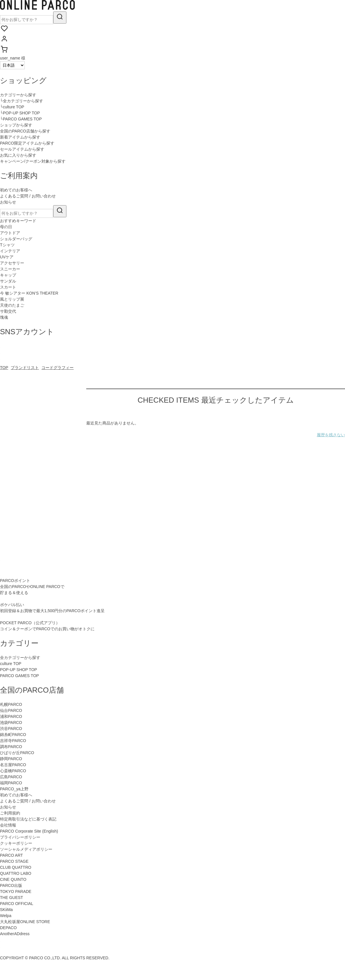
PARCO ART (11, 855)
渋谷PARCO (11, 729)
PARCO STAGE (14, 861)
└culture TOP (12, 107)
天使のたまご (12, 305)
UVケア (7, 257)
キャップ (8, 275)
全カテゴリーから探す (20, 658)
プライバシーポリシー (20, 837)
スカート (8, 287)
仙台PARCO (11, 710)
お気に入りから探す (18, 155)
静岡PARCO (11, 759)
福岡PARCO (11, 783)
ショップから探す (16, 125)
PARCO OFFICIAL (17, 904)
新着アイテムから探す (20, 137)
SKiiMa (6, 910)
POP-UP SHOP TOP (19, 670)
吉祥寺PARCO (13, 741)
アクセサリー (12, 263)
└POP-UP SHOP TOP (20, 113)
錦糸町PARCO (13, 735)
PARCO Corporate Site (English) (29, 831)
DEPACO (8, 928)
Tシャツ (7, 245)
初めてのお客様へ (16, 190)
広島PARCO (11, 777)
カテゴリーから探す (18, 95)
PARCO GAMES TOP (19, 676)
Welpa (6, 916)
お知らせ (8, 202)
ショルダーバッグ (16, 239)
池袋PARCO (11, 722)
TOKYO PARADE (16, 891)
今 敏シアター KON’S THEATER (29, 293)
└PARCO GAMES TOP (21, 119)
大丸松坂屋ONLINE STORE (25, 922)
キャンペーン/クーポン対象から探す (33, 161)
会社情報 (8, 825)
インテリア (10, 251)
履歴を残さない (331, 435)
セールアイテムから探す (22, 149)
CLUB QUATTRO (16, 867)
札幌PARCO (11, 704)
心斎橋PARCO (13, 771)
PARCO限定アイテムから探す (27, 143)
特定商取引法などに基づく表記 (28, 819)
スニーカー (10, 269)
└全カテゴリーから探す (22, 101)
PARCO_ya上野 (14, 789)
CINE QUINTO (13, 879)
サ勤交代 (8, 311)
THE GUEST (11, 898)
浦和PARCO (11, 716)
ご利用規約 (10, 813)
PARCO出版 (11, 885)
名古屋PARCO (13, 765)
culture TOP (11, 664)
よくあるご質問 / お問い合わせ (28, 196)
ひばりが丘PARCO (17, 753)
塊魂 (4, 317)
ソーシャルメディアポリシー (26, 849)
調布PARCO (11, 747)
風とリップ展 (12, 299)
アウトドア (10, 233)
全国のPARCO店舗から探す (25, 131)
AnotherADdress (15, 934)
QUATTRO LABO (16, 873)
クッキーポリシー (16, 843)
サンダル (8, 281)
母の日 (6, 227)
